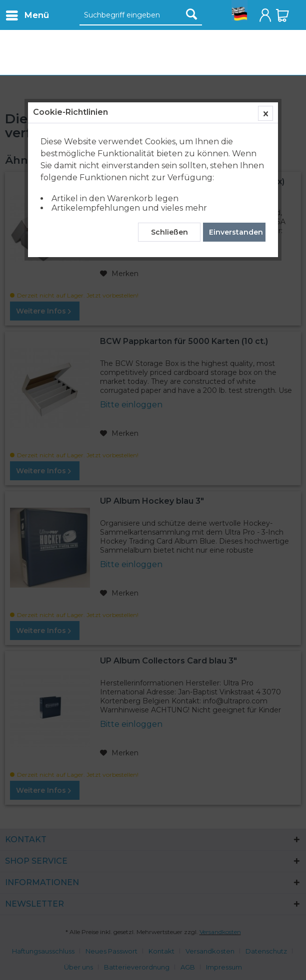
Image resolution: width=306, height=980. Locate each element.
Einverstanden (236, 232)
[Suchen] (191, 14)
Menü (27, 14)
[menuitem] (27, 15)
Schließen (169, 232)
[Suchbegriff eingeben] (141, 15)
